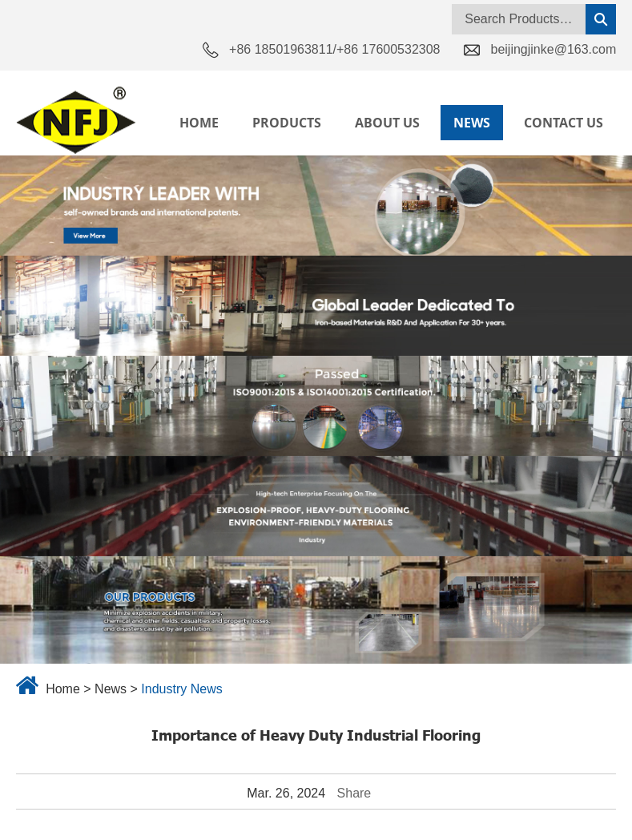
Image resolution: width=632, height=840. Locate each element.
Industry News (181, 689)
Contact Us (564, 123)
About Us (387, 123)
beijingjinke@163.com (553, 49)
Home (199, 123)
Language (577, 78)
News (472, 123)
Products (287, 123)
